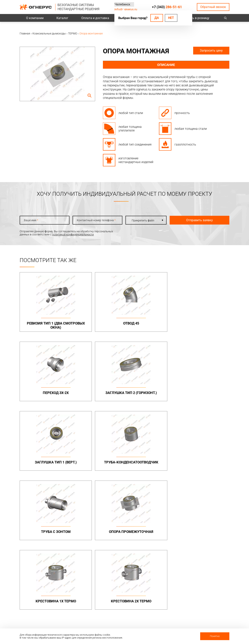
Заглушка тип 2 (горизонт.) (204, 325)
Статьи (159, 627)
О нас (158, 596)
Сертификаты (163, 601)
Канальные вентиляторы (90, 560)
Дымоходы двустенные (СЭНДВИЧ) (129, 527)
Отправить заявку (197, 220)
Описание (166, 65)
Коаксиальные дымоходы (171, 512)
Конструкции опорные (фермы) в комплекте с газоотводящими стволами (209, 536)
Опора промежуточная (204, 396)
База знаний (122, 591)
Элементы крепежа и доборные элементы (87, 527)
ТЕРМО (159, 522)
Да (157, 18)
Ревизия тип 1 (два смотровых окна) (45, 325)
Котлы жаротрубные (168, 560)
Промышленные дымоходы (84, 514)
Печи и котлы (163, 554)
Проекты (79, 596)
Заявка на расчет (125, 606)
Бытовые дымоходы (127, 512)
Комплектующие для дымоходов (127, 534)
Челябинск (122, 4)
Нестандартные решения (211, 545)
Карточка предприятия (169, 617)
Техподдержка (123, 601)
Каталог (62, 18)
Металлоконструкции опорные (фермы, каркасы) (209, 515)
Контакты (201, 591)
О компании (35, 18)
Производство (204, 596)
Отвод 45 (98, 323)
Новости (160, 622)
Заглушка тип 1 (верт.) (45, 394)
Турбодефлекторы (126, 554)
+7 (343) (167, 7)
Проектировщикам (126, 596)
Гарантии (160, 606)
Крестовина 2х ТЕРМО (98, 464)
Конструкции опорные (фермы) (209, 526)
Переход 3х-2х (151, 323)
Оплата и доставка (95, 18)
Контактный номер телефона (94, 220)
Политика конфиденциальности (40, 603)
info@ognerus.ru (126, 9)
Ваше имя (31, 220)
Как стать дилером (167, 612)
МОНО (158, 518)
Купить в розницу (197, 18)
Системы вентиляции (87, 554)
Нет (171, 18)
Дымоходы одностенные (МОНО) (130, 519)
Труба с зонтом (151, 394)
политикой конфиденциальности (73, 234)
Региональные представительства (207, 603)
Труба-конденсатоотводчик (98, 396)
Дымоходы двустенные (88, 521)
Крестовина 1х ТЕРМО (45, 464)
